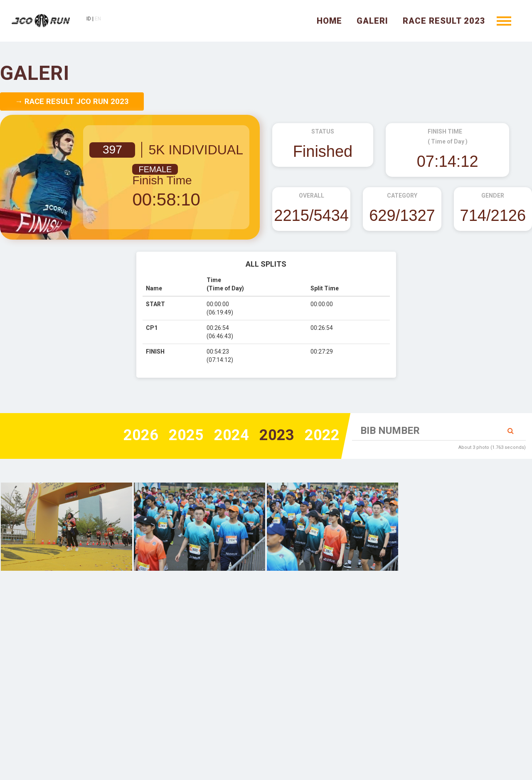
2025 (186, 435)
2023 (277, 435)
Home (329, 21)
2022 (322, 435)
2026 (141, 435)
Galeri (372, 21)
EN (98, 19)
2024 (232, 435)
